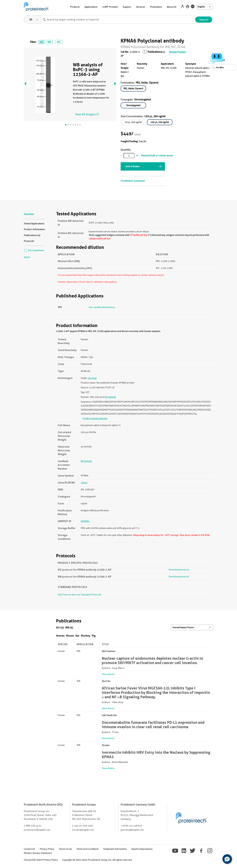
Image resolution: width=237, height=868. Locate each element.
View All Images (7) (87, 114)
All (42, 42)
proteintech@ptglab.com (37, 830)
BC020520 (110, 397)
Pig (94, 636)
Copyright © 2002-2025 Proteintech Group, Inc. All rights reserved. (97, 860)
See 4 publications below (102, 307)
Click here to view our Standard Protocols (79, 595)
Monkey (86, 636)
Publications (155, 52)
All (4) (60, 627)
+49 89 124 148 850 (131, 826)
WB (49, 42)
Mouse (70, 636)
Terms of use (65, 849)
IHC (59, 42)
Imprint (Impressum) (142, 849)
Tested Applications (34, 223)
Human (60, 636)
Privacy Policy (47, 849)
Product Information (34, 229)
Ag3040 (92, 378)
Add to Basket (133, 166)
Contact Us (29, 849)
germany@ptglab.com (132, 830)
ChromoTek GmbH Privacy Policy (41, 860)
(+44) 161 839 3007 (83, 826)
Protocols (29, 241)
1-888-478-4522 (33, 826)
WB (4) (69, 627)
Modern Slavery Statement (38, 853)
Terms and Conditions (87, 849)
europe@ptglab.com (83, 830)
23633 (84, 482)
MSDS (27, 257)
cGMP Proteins (110, 7)
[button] (227, 859)
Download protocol (179, 570)
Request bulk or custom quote (157, 155)
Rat (77, 636)
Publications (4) (32, 235)
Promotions (156, 7)
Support (127, 7)
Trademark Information (115, 849)
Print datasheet (34, 250)
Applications (91, 7)
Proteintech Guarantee (133, 181)
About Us (172, 7)
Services (141, 7)
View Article (108, 674)
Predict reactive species (95, 418)
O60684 (85, 521)
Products (75, 7)
